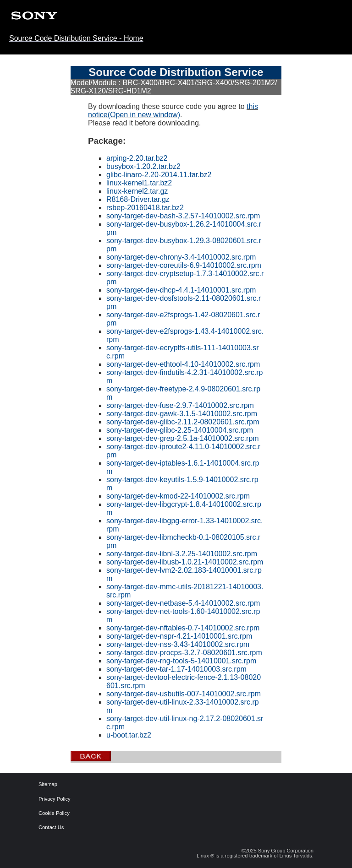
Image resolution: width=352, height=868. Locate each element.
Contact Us (45, 827)
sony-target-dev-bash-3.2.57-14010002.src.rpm (183, 216)
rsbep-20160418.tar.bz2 (145, 208)
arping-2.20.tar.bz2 (137, 158)
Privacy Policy (45, 799)
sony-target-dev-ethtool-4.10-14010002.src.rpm (183, 364)
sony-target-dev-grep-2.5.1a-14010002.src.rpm (183, 438)
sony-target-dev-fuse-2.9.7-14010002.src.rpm (180, 405)
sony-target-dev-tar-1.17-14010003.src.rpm (176, 669)
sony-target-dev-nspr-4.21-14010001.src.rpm (179, 636)
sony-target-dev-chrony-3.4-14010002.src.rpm (181, 257)
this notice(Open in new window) (173, 111)
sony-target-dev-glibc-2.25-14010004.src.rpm (180, 430)
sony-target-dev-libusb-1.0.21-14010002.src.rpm (185, 562)
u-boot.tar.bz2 (129, 735)
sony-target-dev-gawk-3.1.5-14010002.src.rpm (182, 414)
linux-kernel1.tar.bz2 (139, 183)
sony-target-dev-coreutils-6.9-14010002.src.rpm (184, 265)
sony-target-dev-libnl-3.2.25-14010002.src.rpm (182, 554)
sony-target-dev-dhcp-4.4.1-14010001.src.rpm (181, 290)
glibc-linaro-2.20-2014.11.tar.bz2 (159, 175)
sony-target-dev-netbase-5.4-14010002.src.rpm (183, 603)
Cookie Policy (45, 813)
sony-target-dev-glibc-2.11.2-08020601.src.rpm (183, 422)
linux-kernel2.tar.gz (137, 191)
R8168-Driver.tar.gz (138, 199)
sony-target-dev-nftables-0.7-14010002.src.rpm (183, 628)
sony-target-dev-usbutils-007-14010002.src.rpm (184, 694)
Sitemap (45, 784)
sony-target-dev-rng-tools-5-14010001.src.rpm (181, 661)
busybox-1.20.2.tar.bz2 (143, 166)
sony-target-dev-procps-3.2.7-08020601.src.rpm (184, 653)
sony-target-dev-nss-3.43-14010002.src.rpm (178, 644)
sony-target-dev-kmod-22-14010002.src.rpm (178, 496)
